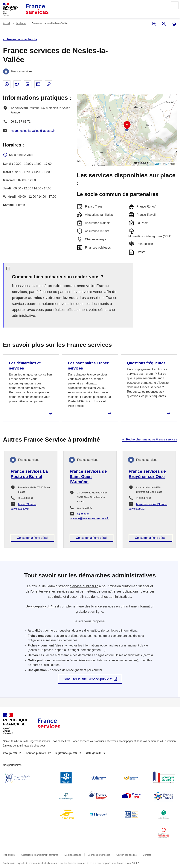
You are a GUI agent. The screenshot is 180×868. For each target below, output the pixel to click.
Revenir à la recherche (22, 39)
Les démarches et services (25, 366)
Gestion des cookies (126, 855)
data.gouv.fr (94, 753)
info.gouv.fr (10, 753)
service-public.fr (37, 753)
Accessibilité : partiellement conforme (40, 855)
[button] (127, 125)
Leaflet (158, 164)
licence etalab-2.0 (126, 863)
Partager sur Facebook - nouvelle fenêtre (7, 84)
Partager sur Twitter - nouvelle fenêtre (17, 84)
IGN (167, 164)
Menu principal (175, 5)
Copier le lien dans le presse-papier (49, 84)
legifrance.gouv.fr (67, 753)
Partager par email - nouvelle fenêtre (38, 84)
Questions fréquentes (146, 363)
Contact (147, 855)
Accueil (7, 23)
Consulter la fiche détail (33, 538)
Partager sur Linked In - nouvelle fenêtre (28, 84)
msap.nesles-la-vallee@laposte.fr (33, 131)
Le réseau (21, 23)
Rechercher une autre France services (152, 439)
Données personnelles (99, 855)
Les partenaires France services (88, 366)
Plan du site (9, 855)
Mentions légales (73, 855)
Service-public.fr (82, 586)
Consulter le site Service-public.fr (87, 679)
